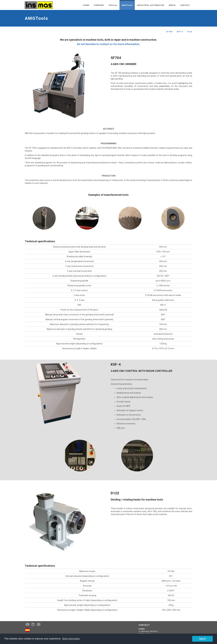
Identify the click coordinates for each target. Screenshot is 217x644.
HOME (86, 5)
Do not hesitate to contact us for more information (108, 44)
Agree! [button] (202, 639)
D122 (190, 32)
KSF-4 (180, 32)
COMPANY (99, 5)
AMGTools (127, 5)
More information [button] (71, 639)
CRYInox (113, 5)
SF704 (169, 32)
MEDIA (172, 5)
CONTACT (185, 5)
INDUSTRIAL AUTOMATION (151, 5)
